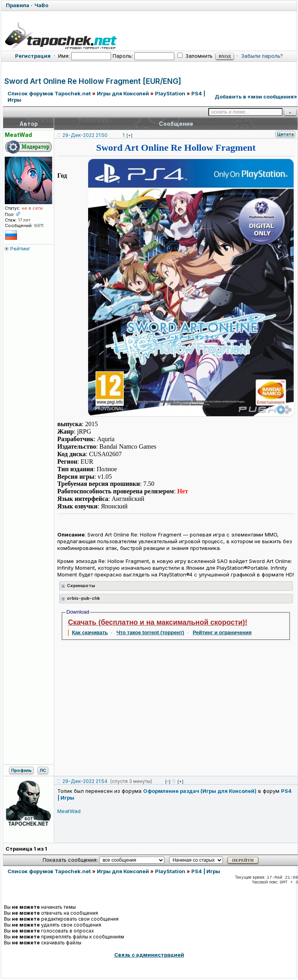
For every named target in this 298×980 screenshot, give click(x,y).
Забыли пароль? (262, 56)
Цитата (285, 134)
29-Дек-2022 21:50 (85, 135)
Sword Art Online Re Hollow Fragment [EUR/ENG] (93, 81)
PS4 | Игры (206, 871)
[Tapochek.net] (149, 34)
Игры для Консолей (123, 93)
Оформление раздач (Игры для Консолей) (200, 791)
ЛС (43, 770)
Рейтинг (20, 248)
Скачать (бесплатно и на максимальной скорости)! (158, 622)
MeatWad (69, 811)
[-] (168, 781)
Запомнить (195, 56)
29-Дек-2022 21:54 (85, 781)
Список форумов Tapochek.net (49, 93)
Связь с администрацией (149, 955)
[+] (129, 135)
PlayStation (170, 93)
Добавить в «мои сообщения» (256, 97)
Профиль (21, 770)
